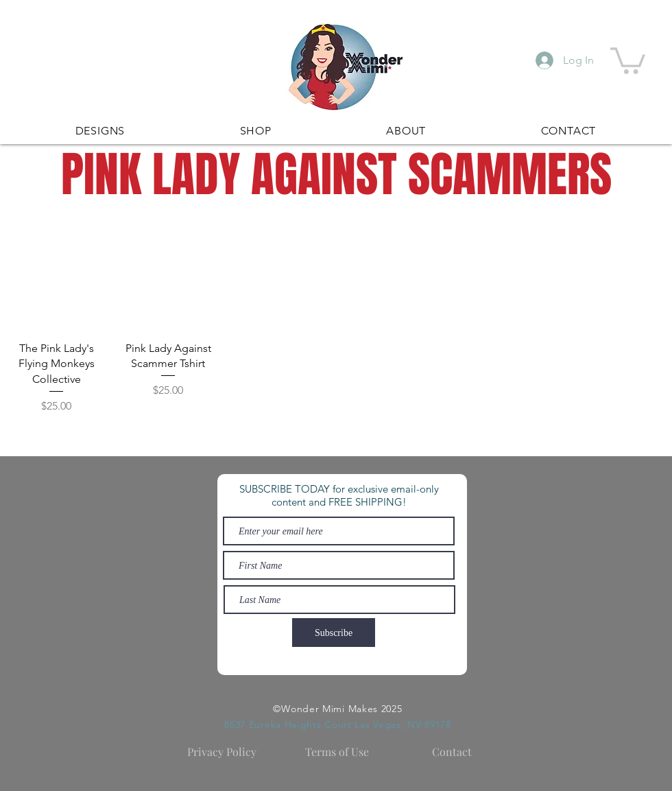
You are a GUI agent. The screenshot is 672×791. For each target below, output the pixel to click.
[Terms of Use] (337, 752)
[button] (628, 59)
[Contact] (452, 752)
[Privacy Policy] (221, 752)
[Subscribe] (334, 633)
